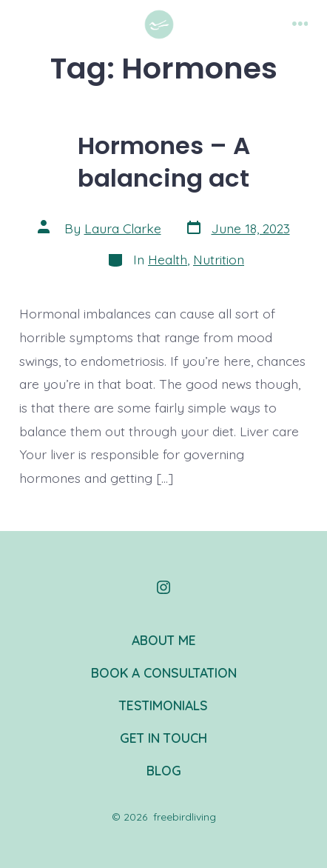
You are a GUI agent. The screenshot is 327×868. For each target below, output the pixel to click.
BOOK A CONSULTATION (164, 672)
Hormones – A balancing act (164, 162)
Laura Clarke (123, 228)
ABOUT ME (164, 640)
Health (168, 259)
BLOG (164, 770)
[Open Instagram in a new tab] (163, 587)
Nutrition (219, 259)
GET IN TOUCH (163, 738)
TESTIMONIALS (163, 705)
